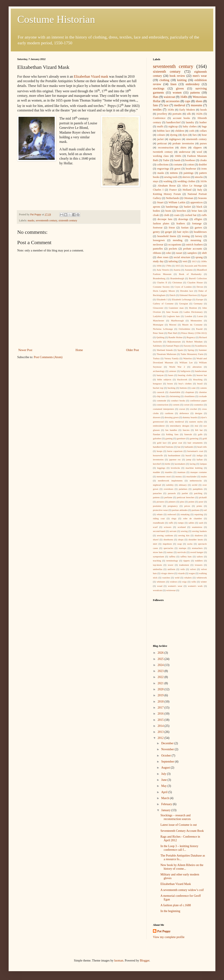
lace (166, 105)
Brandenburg (159, 278)
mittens (174, 173)
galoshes (157, 438)
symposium (159, 556)
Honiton (193, 308)
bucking (171, 388)
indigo (200, 455)
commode (161, 401)
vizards (181, 573)
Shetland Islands (165, 350)
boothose (190, 160)
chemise (203, 392)
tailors (200, 556)
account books (181, 118)
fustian (185, 228)
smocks (199, 177)
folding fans (172, 434)
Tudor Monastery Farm (192, 354)
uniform (171, 569)
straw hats (158, 552)
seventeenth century (47, 220)
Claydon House (195, 282)
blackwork (182, 379)
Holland (187, 190)
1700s (168, 266)
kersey (199, 236)
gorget (168, 232)
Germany (198, 304)
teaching (157, 561)
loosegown (159, 240)
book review (177, 76)
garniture (181, 438)
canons (203, 388)
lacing (193, 464)
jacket (160, 139)
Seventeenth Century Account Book (182, 831)
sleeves (186, 177)
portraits (177, 114)
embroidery (193, 84)
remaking (185, 514)
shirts (183, 148)
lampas (203, 464)
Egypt (204, 295)
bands (177, 160)
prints (199, 506)
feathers (181, 223)
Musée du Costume (192, 325)
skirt (155, 544)
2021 (161, 683)
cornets (176, 405)
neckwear (158, 245)
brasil (200, 384)
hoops (159, 451)
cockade (203, 396)
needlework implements (170, 481)
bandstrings (172, 207)
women (177, 93)
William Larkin (177, 202)
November (168, 749)
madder (157, 472)
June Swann (172, 312)
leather (203, 122)
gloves (180, 89)
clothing (164, 80)
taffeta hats (186, 556)
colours (161, 135)
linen (173, 84)
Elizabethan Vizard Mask (176, 884)
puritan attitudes (180, 510)
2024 (161, 665)
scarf (155, 527)
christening (175, 396)
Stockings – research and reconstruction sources (176, 817)
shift (204, 253)
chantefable (175, 392)
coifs (192, 131)
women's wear (175, 586)
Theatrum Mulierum (166, 354)
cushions (169, 413)
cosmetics (199, 405)
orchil (195, 485)
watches (166, 578)
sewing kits (184, 535)
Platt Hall (172, 333)
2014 (161, 726)
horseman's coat (195, 451)
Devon (200, 287)
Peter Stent (158, 333)
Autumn (189, 270)
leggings (161, 468)
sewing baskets (199, 531)
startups (183, 548)
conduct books (178, 401)
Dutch (172, 295)
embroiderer (159, 426)
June (164, 780)
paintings (188, 173)
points (191, 502)
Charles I (158, 190)
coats (177, 215)
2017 (161, 708)
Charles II (162, 282)
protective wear (160, 510)
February (167, 804)
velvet (193, 569)
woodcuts (158, 590)
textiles (157, 110)
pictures (160, 502)
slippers (197, 148)
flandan (157, 434)
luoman (119, 961)
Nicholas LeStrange (163, 329)
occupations (175, 245)
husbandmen (174, 455)
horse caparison (175, 451)
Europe (200, 299)
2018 (161, 702)
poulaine (157, 506)
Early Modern (187, 110)
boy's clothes (185, 384)
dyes (185, 135)
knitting (182, 80)
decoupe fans (165, 219)
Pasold (199, 329)
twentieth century (163, 152)
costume (178, 165)
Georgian (184, 304)
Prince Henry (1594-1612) (194, 333)
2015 (161, 720)
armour (173, 371)
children (180, 131)
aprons (157, 207)
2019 (161, 695)
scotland (182, 527)
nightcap (173, 126)
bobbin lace (163, 131)
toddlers (199, 561)
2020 (161, 689)
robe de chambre (193, 518)
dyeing (174, 135)
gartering (194, 438)
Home (79, 350)
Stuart (160, 202)
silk (189, 114)
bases (171, 375)
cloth (166, 215)
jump (189, 459)
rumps (181, 523)
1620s (199, 114)
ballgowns (186, 371)
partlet (185, 493)
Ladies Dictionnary (193, 312)
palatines (183, 489)
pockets (173, 249)
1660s (178, 156)
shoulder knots (196, 539)
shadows (199, 535)
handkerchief (173, 122)
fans (155, 105)
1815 (178, 266)
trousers (199, 565)
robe (168, 253)
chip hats (161, 396)
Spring (191, 350)
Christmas (177, 282)
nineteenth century (197, 139)
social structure (182, 257)
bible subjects (164, 379)
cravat (182, 409)
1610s (204, 181)
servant (173, 531)
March (165, 798)
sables (191, 523)
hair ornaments (195, 443)
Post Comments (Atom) (48, 357)
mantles (169, 472)
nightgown (175, 139)
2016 (161, 714)
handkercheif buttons (163, 447)
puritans (196, 510)
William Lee (186, 362)
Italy (200, 190)
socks (190, 544)
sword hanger (197, 552)
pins (182, 502)
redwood (172, 514)
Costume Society (161, 287)
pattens (156, 497)
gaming (169, 438)
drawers (157, 417)
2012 (161, 738)
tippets (187, 561)
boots (168, 211)
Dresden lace (187, 291)
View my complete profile (169, 937)
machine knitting (194, 468)
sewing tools (171, 177)
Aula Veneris (163, 270)
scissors (168, 527)
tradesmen (184, 565)
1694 (159, 266)
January (166, 810)
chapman (190, 392)
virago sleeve (167, 573)
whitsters (161, 582)
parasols (172, 493)
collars (203, 131)
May (164, 786)
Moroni (173, 325)
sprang (199, 257)
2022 (161, 677)
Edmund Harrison (188, 295)
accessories (173, 101)
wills (194, 582)
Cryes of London (183, 287)
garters (198, 228)
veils (183, 569)
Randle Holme (175, 337)
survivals (182, 552)
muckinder (191, 476)
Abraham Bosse (167, 186)
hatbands (189, 447)
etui (197, 426)
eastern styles (196, 422)
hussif (189, 455)
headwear (191, 169)
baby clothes (190, 126)
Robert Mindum (194, 342)
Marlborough (177, 321)
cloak (156, 215)
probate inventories (183, 143)
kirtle (168, 464)
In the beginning (170, 911)
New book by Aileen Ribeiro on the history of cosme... (182, 867)
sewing (184, 531)
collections (163, 165)
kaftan (200, 459)
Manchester (159, 321)
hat (179, 447)
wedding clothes (186, 181)
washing (168, 181)
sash (201, 523)
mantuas (181, 472)
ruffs (171, 523)
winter (204, 582)
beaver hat (202, 375)
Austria (177, 270)
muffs (160, 126)
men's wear (200, 76)
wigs (184, 582)
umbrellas (158, 569)
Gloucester (158, 308)
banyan (160, 375)
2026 (161, 653)
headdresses (200, 232)
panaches (157, 493)
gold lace (162, 443)
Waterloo (187, 358)
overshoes (169, 489)
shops (181, 539)
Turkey (156, 358)
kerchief (157, 464)
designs (199, 413)
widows (174, 582)
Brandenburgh (177, 278)
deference (184, 413)
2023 (161, 671)
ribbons (157, 253)
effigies (198, 219)
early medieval (176, 422)
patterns (195, 93)
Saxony (187, 346)
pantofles (158, 249)
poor (201, 502)
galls (200, 434)
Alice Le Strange (192, 186)
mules (204, 476)
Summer (203, 350)
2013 (161, 732)
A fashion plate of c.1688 (176, 905)
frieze (172, 228)
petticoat (162, 143)
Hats (156, 97)
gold (205, 438)
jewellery (162, 114)
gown (177, 169)
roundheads (159, 523)
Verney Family (172, 358)
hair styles (183, 232)
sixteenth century (68, 220)
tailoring (173, 261)
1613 (194, 261)
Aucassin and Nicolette (196, 266)
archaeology (159, 371)
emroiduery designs (180, 426)
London (189, 316)
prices (187, 506)
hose (204, 135)
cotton (191, 165)
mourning (196, 240)
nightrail (157, 485)
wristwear (171, 590)
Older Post (133, 350)
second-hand (159, 531)
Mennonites (196, 321)
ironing (186, 236)
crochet (193, 409)
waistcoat (169, 97)
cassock (161, 392)
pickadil (203, 497)
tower (170, 565)
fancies (186, 430)
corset (187, 405)
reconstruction (166, 148)
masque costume (199, 472)
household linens (167, 236)
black (199, 207)
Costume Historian (56, 19)
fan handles (171, 430)
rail (205, 510)
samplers (192, 253)
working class (161, 156)
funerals (188, 434)
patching (198, 493)
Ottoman (188, 198)
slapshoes (167, 544)
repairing (199, 514)
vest (185, 261)
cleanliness (189, 396)
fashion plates (161, 223)
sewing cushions (165, 535)
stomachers (197, 548)
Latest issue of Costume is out (179, 825)
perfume (168, 497)
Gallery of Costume (163, 304)
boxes (170, 384)
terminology (172, 561)
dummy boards (190, 417)
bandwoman (201, 371)
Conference (159, 118)
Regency (191, 337)
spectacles (168, 548)
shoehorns (168, 539)
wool (199, 152)
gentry (156, 232)
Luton (200, 316)
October (166, 756)
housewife (158, 455)
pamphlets (198, 489)
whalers (188, 578)
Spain (180, 350)
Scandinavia (201, 346)
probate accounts (193, 249)
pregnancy (173, 506)
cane (194, 388)
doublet (203, 165)
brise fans (197, 211)
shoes (199, 101)
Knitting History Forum (167, 194)
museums (197, 105)
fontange (197, 223)
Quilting (160, 337)
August (166, 768)
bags (204, 126)
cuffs (204, 215)
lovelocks (175, 468)
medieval (180, 105)
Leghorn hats (173, 316)
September (168, 762)
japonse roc (175, 459)
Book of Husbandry (190, 274)
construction (162, 405)
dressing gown (172, 417)
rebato (160, 514)
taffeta (172, 556)
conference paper (198, 401)
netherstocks (196, 481)
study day (158, 261)
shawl (156, 539)
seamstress (197, 527)
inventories (158, 459)
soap (180, 544)
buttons (183, 388)
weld (177, 578)
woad (160, 586)
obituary (183, 485)
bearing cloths (185, 375)
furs (195, 135)
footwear (158, 228)
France (173, 190)
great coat (177, 443)
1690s (204, 261)
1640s (184, 97)
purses (203, 143)
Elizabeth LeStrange (182, 299)
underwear (185, 152)
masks (31, 220)
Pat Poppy (164, 931)
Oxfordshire (184, 329)
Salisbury (157, 346)
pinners (172, 502)
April (165, 792)
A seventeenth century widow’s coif (182, 890)
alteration (197, 367)
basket (187, 207)
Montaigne (158, 325)
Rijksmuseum (174, 342)
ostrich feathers (194, 245)
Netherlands (172, 198)
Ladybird (157, 316)
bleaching (198, 379)
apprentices (197, 202)
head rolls (202, 447)
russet (179, 253)
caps (188, 101)
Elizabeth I (162, 299)
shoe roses (163, 257)
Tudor (166, 160)
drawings (183, 219)
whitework (202, 578)
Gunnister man (176, 308)
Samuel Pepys (173, 346)
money (179, 476)
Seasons (202, 198)
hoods (204, 110)
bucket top (158, 388)
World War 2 (177, 367)
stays (156, 181)
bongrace (157, 384)
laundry (190, 122)
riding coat (159, 518)
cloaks (203, 160)
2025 (161, 659)
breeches (181, 211)
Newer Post (25, 350)
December (168, 743)
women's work (195, 586)
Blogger (145, 961)
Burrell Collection (198, 278)
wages (192, 573)
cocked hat (191, 215)
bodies (156, 211)
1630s (171, 110)
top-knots (157, 565)
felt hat (199, 430)
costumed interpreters (164, 409)
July (164, 774)
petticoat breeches (186, 497)
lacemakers (180, 464)
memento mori (164, 476)
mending (178, 240)
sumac (170, 552)
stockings (159, 89)
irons (204, 169)
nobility (170, 485)
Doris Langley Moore (164, 291)
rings (174, 518)
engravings (163, 169)
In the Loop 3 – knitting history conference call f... (179, 848)
